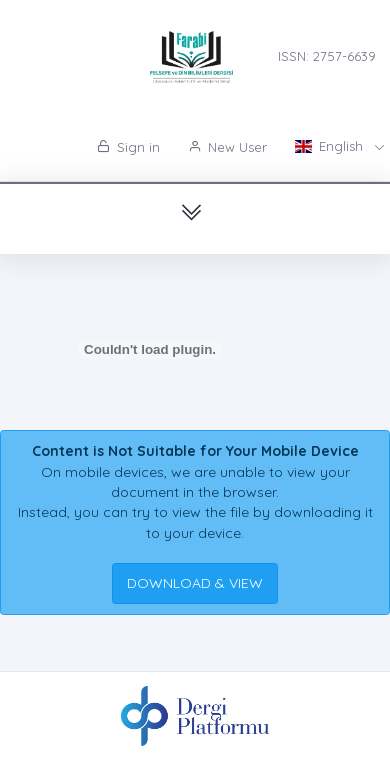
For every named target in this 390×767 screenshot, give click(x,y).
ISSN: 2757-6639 (327, 56)
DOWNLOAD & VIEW (195, 583)
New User (227, 147)
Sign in (128, 147)
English (331, 146)
